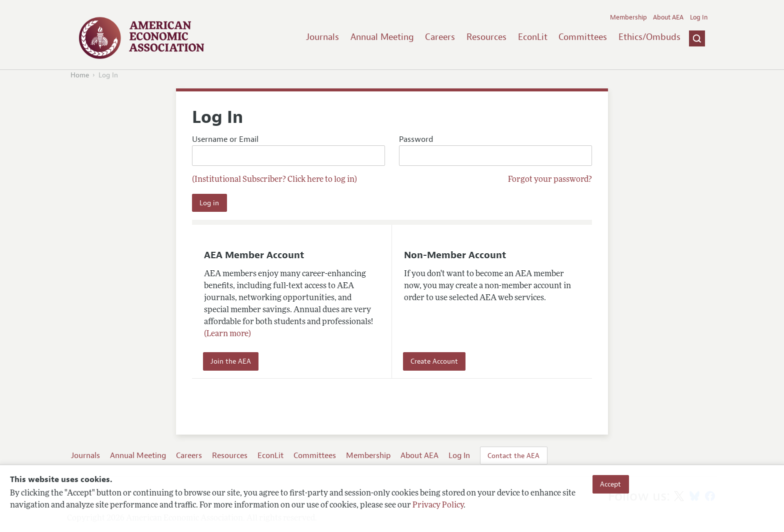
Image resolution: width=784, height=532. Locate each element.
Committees (583, 37)
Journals (322, 37)
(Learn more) (227, 334)
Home (80, 75)
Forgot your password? (550, 180)
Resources (486, 37)
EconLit (533, 37)
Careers (440, 37)
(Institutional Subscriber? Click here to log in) (274, 180)
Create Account (434, 361)
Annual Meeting (382, 37)
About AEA (668, 17)
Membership (628, 17)
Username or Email (288, 150)
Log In (699, 17)
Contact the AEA (513, 456)
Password (495, 150)
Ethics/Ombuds (649, 37)
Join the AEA (231, 361)
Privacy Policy (438, 506)
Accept (610, 484)
